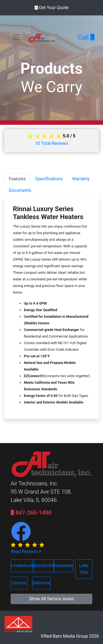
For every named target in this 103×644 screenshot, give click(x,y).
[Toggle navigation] (16, 37)
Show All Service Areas (51, 599)
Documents (20, 190)
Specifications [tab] (49, 179)
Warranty (81, 179)
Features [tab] (17, 179)
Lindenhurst (23, 566)
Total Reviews (52, 143)
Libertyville (43, 566)
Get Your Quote (52, 8)
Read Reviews (26, 552)
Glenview (41, 583)
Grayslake (64, 566)
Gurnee (19, 583)
